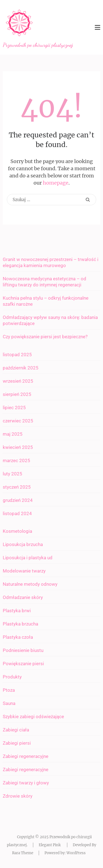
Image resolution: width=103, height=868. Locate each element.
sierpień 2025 (17, 394)
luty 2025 (12, 474)
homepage (56, 183)
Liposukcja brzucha (23, 544)
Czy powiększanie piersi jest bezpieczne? (45, 337)
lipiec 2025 (14, 408)
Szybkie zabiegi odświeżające (33, 717)
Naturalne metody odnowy (30, 584)
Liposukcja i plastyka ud (28, 558)
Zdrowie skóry (18, 796)
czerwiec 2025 (18, 421)
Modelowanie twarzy (24, 571)
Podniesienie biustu (23, 650)
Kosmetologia (17, 531)
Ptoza (9, 690)
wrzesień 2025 (18, 381)
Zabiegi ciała (16, 730)
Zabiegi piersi (17, 743)
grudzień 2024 (18, 500)
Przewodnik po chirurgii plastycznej (38, 45)
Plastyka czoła (18, 637)
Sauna (9, 703)
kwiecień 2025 (18, 447)
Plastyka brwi (17, 611)
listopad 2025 (17, 355)
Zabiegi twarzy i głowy (26, 783)
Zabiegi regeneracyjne (26, 756)
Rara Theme (23, 853)
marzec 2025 (16, 460)
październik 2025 (21, 368)
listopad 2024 (17, 513)
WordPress (76, 853)
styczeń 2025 (17, 487)
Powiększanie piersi (23, 664)
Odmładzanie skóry (23, 597)
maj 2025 (13, 434)
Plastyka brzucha (20, 624)
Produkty (12, 677)
